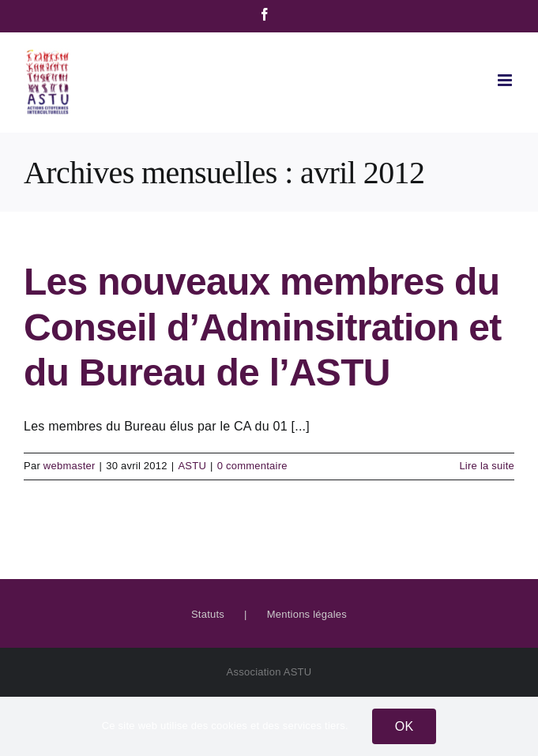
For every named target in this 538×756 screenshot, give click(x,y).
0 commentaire (252, 466)
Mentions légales (307, 614)
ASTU (192, 466)
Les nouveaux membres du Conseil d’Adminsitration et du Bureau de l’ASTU (263, 327)
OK (404, 726)
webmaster (70, 466)
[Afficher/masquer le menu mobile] (506, 80)
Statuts (208, 614)
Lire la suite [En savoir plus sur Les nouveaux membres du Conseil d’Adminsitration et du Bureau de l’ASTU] (487, 466)
